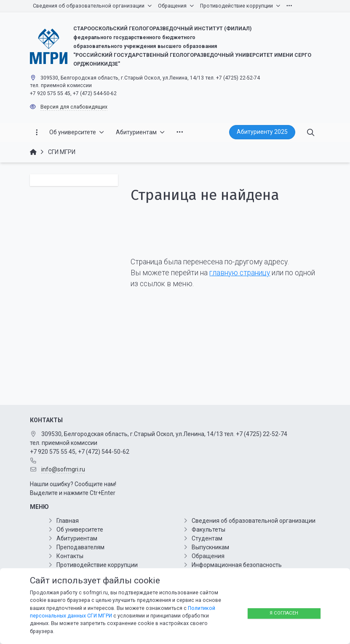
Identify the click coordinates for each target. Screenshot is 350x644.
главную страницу (240, 273)
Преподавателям (80, 547)
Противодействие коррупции (97, 565)
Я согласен (284, 613)
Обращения (208, 556)
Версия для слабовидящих (74, 107)
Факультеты (208, 530)
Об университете (80, 530)
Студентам (207, 538)
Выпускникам (210, 547)
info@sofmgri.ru (63, 469)
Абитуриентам (77, 538)
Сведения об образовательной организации (254, 521)
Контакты (70, 556)
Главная (68, 521)
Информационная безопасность (237, 565)
